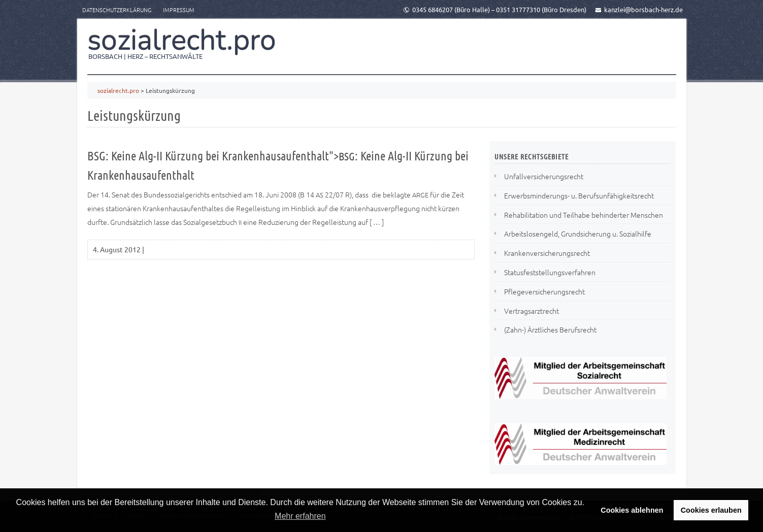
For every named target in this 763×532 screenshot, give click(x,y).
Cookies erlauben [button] (711, 510)
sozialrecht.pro (182, 40)
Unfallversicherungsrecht (544, 176)
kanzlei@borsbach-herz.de (639, 9)
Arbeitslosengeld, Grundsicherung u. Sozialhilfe (578, 234)
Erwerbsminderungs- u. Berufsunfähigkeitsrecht (579, 195)
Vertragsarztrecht (532, 311)
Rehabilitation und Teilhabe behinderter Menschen (584, 215)
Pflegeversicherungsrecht (544, 291)
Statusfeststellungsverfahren (550, 272)
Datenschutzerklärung (117, 10)
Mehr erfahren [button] (300, 516)
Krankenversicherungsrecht (547, 253)
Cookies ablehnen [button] (632, 510)
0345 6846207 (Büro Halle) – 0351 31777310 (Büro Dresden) (495, 9)
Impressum (179, 10)
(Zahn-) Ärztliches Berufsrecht (550, 329)
